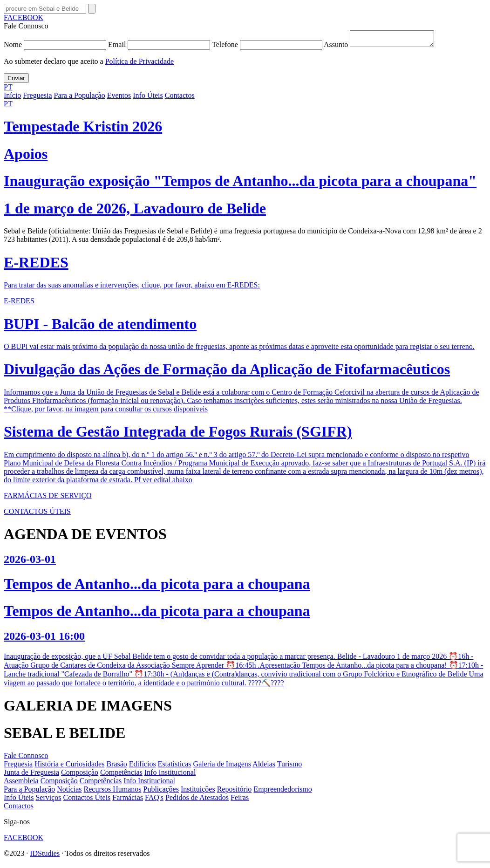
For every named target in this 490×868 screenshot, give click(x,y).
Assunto (384, 47)
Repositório (235, 792)
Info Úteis (148, 98)
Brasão (116, 767)
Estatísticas (175, 767)
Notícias (69, 792)
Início (12, 98)
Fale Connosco (26, 758)
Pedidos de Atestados (197, 800)
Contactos (180, 98)
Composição (80, 775)
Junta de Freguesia (31, 775)
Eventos (119, 98)
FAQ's (154, 800)
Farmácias (128, 800)
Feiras (240, 800)
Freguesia (37, 98)
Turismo (290, 767)
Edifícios (143, 767)
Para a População (80, 98)
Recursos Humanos (113, 792)
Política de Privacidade (140, 64)
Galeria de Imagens (222, 767)
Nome (56, 47)
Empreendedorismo (282, 792)
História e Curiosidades (69, 767)
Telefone (268, 47)
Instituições (198, 792)
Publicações (161, 792)
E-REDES (19, 304)
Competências (121, 775)
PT (8, 90)
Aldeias (264, 767)
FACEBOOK (24, 17)
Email (160, 47)
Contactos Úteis (87, 800)
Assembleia (21, 783)
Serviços (48, 800)
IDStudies (45, 856)
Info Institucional (170, 775)
